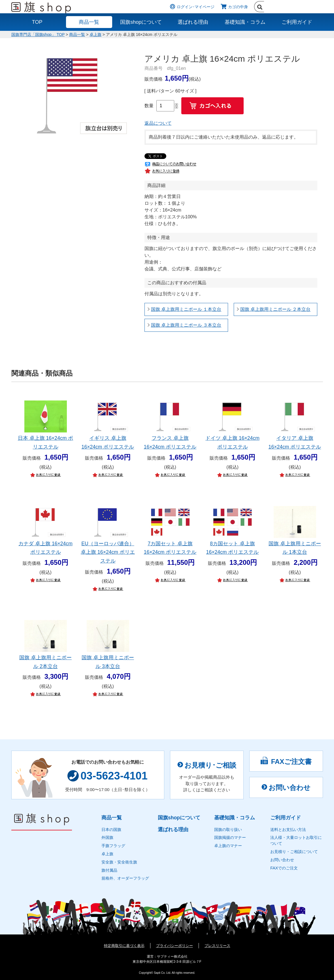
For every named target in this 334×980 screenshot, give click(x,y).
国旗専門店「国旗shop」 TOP (38, 35)
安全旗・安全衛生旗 (119, 862)
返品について (158, 123)
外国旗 (107, 837)
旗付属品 (109, 870)
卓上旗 (95, 35)
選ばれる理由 (193, 22)
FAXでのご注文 (284, 868)
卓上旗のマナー (228, 846)
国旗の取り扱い (228, 830)
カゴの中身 (238, 7)
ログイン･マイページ (196, 7)
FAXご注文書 (286, 761)
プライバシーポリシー (175, 946)
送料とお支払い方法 (288, 830)
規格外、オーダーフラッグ (125, 878)
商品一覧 (89, 22)
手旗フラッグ (113, 846)
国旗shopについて (141, 22)
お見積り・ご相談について (294, 852)
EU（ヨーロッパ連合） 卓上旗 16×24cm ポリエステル (108, 552)
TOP (37, 22)
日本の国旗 (111, 830)
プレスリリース (217, 946)
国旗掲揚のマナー (230, 837)
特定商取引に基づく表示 (124, 946)
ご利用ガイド (297, 22)
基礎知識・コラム (245, 22)
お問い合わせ (286, 788)
